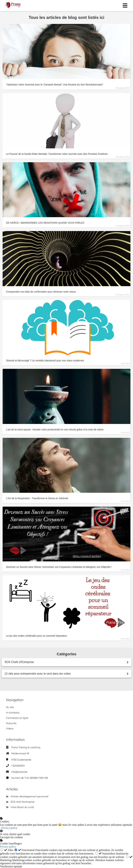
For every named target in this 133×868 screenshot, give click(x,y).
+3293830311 (18, 766)
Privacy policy (9, 828)
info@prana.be (19, 772)
